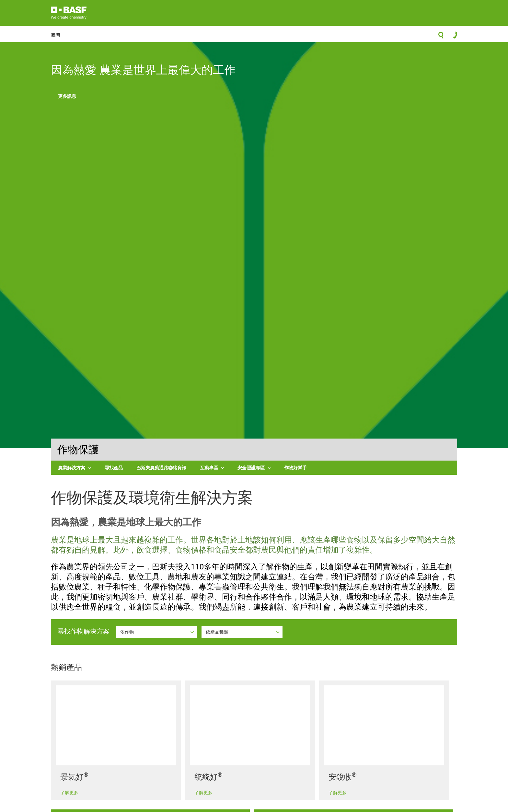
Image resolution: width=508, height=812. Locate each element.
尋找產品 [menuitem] (114, 468)
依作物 (128, 632)
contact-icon (453, 37)
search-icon (441, 37)
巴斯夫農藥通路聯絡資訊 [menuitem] (161, 468)
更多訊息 (67, 96)
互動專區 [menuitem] (209, 468)
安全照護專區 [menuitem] (251, 468)
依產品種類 (218, 632)
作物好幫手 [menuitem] (295, 468)
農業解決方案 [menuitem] (72, 468)
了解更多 (69, 793)
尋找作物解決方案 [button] (84, 631)
